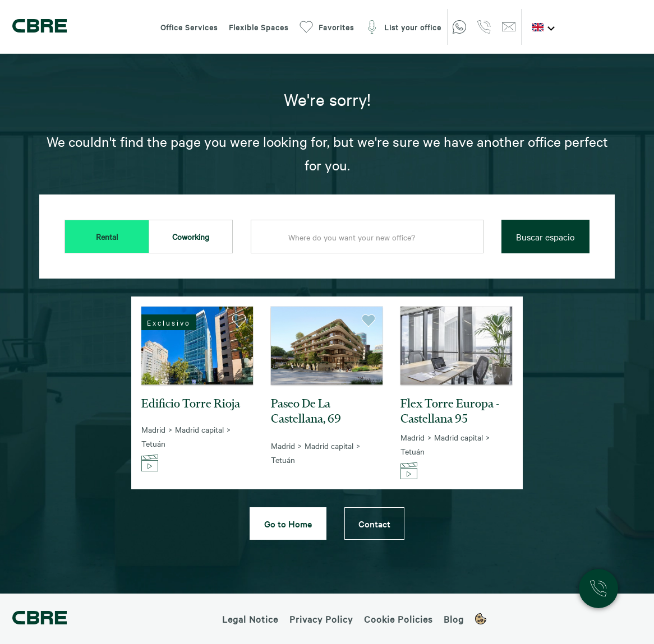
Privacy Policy (321, 619)
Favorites (327, 27)
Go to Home (288, 523)
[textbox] (367, 237)
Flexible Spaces (259, 27)
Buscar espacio (545, 237)
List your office (403, 27)
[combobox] (367, 237)
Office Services (189, 27)
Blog (454, 619)
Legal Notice (250, 619)
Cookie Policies (398, 619)
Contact (374, 523)
